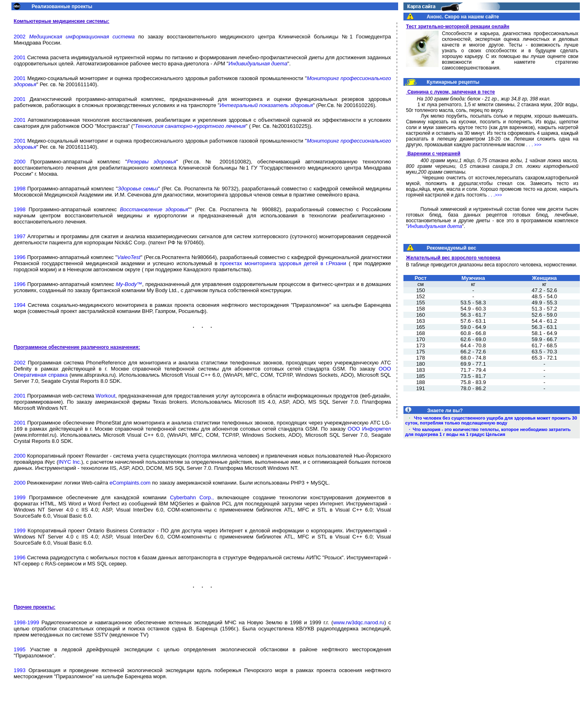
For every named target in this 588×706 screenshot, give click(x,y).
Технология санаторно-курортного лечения (190, 126)
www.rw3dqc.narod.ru (359, 622)
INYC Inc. (70, 462)
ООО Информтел (369, 429)
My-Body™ (129, 284)
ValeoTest (129, 257)
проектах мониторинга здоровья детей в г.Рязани (283, 263)
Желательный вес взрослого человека (453, 258)
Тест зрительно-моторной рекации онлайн (458, 27)
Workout (105, 396)
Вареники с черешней (433, 154)
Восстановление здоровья (154, 209)
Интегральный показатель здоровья (266, 105)
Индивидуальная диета (258, 64)
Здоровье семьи (138, 189)
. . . (534, 145)
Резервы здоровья (151, 162)
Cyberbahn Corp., (192, 497)
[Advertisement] (492, 519)
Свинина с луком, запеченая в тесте (450, 92)
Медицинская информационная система (82, 37)
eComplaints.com (130, 483)
